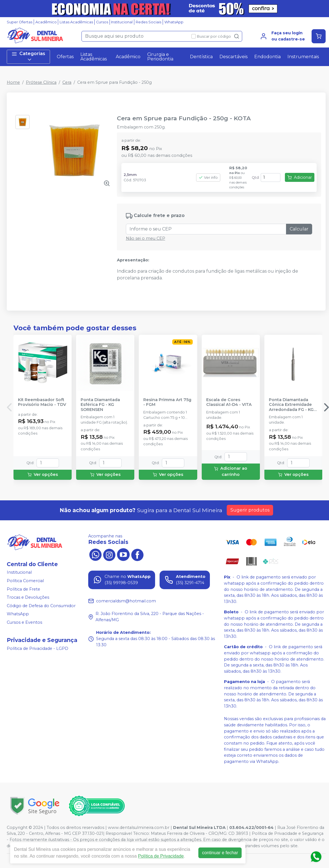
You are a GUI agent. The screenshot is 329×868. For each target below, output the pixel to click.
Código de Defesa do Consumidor (41, 606)
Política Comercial (25, 581)
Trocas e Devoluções (28, 597)
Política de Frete (23, 589)
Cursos (102, 22)
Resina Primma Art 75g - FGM (167, 402)
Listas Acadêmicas (76, 22)
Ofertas (65, 57)
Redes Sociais (148, 22)
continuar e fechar (220, 853)
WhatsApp (174, 22)
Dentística (201, 57)
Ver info (208, 178)
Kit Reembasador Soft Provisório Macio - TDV (42, 402)
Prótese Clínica (41, 82)
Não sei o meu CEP (146, 238)
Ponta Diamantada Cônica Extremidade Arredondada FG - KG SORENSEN (291, 405)
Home (13, 82)
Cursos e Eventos (24, 622)
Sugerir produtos (250, 510)
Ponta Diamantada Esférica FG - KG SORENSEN (100, 405)
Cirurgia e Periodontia (160, 57)
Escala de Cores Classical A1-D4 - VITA (229, 402)
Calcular (299, 229)
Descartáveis (233, 57)
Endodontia (267, 57)
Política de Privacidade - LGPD (38, 648)
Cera (67, 82)
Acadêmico (46, 22)
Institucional (122, 22)
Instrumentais (303, 57)
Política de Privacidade (161, 856)
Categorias (28, 57)
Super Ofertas (20, 22)
